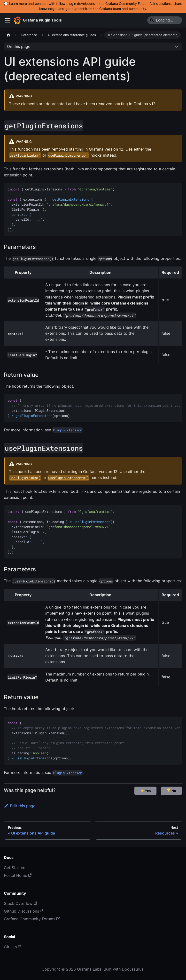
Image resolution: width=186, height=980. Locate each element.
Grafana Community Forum (126, 4)
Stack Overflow (20, 903)
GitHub (13, 947)
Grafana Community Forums (32, 919)
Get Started (15, 868)
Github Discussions (24, 911)
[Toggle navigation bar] (8, 20)
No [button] (171, 790)
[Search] (165, 20)
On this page (19, 46)
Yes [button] (146, 790)
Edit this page (20, 806)
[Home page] (8, 35)
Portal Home (18, 875)
